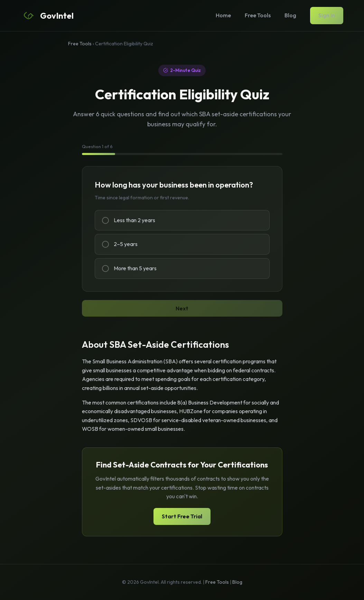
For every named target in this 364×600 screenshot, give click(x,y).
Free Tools (258, 15)
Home (223, 15)
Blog (290, 15)
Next (182, 308)
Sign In (327, 15)
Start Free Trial (182, 516)
